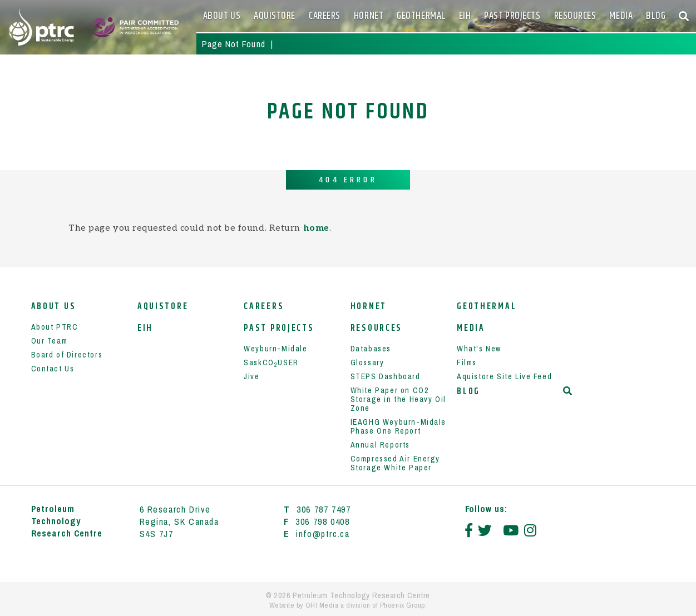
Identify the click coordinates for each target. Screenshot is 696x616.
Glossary (367, 362)
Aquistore (275, 16)
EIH (465, 16)
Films (467, 362)
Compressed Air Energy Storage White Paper (395, 463)
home (316, 228)
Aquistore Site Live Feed (504, 376)
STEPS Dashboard (386, 376)
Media (621, 16)
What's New (479, 349)
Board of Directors (67, 355)
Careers (325, 16)
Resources (575, 16)
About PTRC (55, 327)
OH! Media (322, 605)
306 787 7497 (324, 509)
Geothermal (421, 16)
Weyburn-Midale (275, 349)
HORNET (369, 16)
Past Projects (512, 16)
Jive (251, 376)
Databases (371, 349)
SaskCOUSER (271, 362)
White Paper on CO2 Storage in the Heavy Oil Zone (398, 399)
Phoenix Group (403, 605)
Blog (656, 16)
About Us (222, 16)
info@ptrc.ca (323, 534)
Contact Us (53, 369)
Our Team (50, 341)
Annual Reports (380, 445)
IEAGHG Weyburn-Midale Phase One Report (398, 426)
